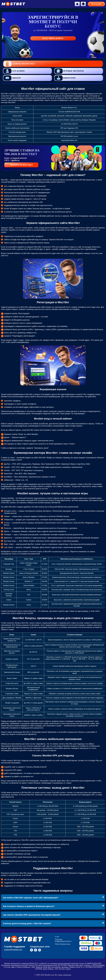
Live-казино (14, 71)
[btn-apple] (77, 4)
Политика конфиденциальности (63, 940)
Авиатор (12, 78)
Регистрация (96, 4)
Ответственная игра (62, 944)
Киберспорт (65, 78)
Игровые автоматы (69, 71)
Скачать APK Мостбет (19, 64)
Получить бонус (53, 38)
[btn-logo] (13, 4)
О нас (57, 937)
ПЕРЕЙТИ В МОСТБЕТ (21, 165)
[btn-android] (83, 4)
